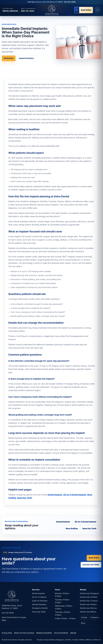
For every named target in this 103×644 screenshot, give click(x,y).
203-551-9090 (70, 2)
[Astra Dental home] (52, 10)
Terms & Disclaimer (61, 633)
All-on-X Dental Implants (75, 495)
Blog (83, 623)
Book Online (94, 558)
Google (84, 617)
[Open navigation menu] (98, 10)
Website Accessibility (44, 633)
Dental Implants (55, 495)
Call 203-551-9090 (91, 565)
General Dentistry (39, 604)
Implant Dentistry (26, 58)
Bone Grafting (72, 528)
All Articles (9, 58)
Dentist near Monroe (88, 608)
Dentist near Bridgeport (90, 593)
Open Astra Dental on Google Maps (14, 619)
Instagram (95, 617)
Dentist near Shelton (88, 604)
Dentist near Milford (88, 612)
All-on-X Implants (39, 597)
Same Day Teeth (25, 498)
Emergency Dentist (40, 608)
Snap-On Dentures (40, 601)
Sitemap (73, 633)
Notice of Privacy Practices (24, 633)
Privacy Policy (7, 633)
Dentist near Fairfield (89, 597)
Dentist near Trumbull (89, 601)
